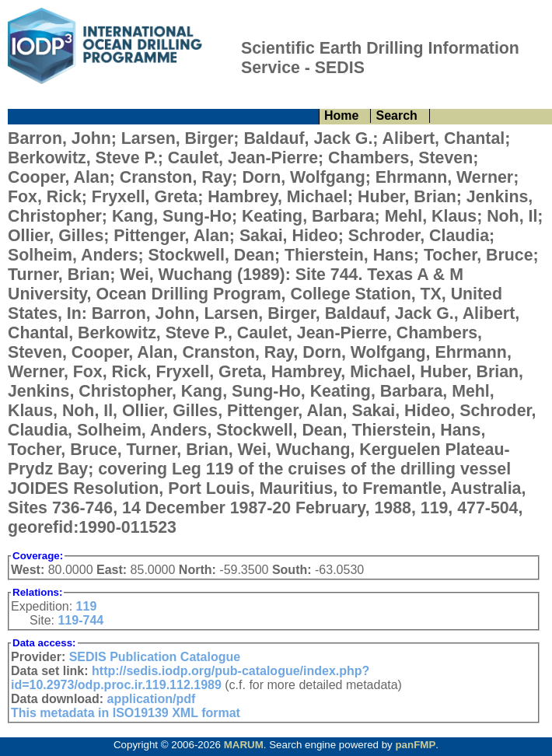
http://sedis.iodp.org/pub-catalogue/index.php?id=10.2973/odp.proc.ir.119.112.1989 (190, 678)
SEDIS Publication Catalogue (155, 657)
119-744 (80, 620)
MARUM (244, 745)
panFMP (415, 745)
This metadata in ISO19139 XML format (126, 713)
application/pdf (152, 699)
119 (87, 606)
